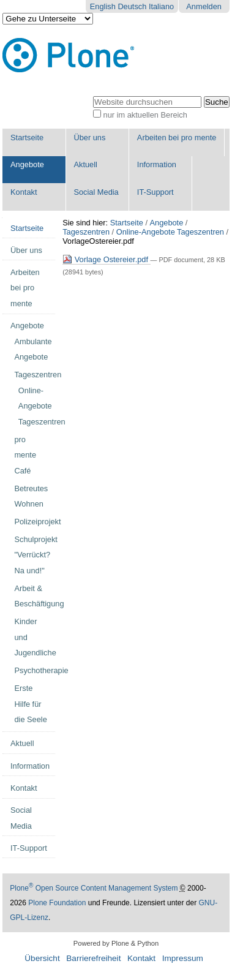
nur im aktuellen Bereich (145, 115)
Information (157, 164)
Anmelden (204, 6)
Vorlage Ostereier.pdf (106, 259)
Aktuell (85, 164)
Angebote (27, 164)
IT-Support (155, 192)
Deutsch (132, 6)
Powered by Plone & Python (116, 943)
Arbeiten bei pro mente (177, 138)
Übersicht (42, 958)
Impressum (183, 958)
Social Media (96, 192)
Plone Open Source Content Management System (94, 888)
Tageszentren (86, 232)
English (103, 6)
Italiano (161, 6)
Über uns (89, 138)
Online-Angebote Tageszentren (170, 232)
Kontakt (24, 192)
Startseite (27, 138)
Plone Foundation (57, 903)
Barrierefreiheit (93, 958)
